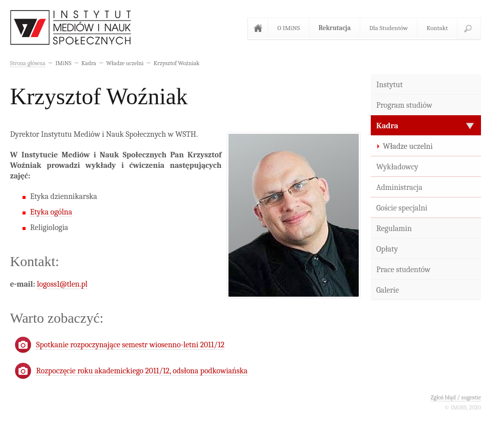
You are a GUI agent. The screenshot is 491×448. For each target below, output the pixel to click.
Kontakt (437, 28)
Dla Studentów (389, 28)
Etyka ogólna (51, 212)
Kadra (387, 126)
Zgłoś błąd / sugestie (456, 397)
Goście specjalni (402, 208)
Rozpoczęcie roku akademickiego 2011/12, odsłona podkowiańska (142, 371)
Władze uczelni (408, 146)
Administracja (399, 187)
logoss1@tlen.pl (62, 284)
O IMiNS (289, 28)
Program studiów (404, 105)
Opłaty (387, 249)
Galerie (388, 290)
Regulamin (394, 229)
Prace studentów (403, 270)
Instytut (390, 85)
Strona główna (260, 28)
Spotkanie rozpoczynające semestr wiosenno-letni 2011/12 (130, 345)
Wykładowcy (397, 167)
